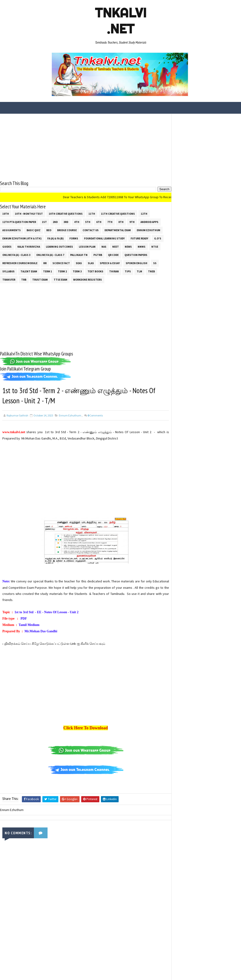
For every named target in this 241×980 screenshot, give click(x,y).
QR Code (113, 255)
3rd (66, 222)
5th (88, 222)
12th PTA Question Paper (19, 222)
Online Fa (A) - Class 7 (50, 255)
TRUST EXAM (40, 279)
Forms (74, 238)
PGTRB (98, 255)
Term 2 (62, 271)
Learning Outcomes (59, 246)
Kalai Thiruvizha (29, 246)
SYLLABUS (8, 271)
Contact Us (91, 230)
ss (155, 263)
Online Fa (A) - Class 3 (16, 255)
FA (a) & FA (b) (55, 238)
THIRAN (114, 271)
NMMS (142, 246)
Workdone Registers (88, 279)
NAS (104, 246)
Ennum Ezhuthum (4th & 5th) (22, 238)
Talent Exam (29, 271)
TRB (24, 279)
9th (132, 222)
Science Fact (61, 263)
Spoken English (137, 263)
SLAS (91, 263)
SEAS (79, 263)
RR (45, 263)
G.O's (158, 238)
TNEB (151, 271)
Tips (128, 271)
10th (6, 214)
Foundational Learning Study (104, 238)
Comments (95, 416)
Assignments (12, 230)
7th (110, 222)
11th (92, 214)
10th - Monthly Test (29, 214)
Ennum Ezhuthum (149, 230)
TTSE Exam (60, 279)
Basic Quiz (34, 230)
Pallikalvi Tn (79, 255)
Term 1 (48, 271)
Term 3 (77, 271)
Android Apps (149, 222)
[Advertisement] (84, 147)
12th (144, 214)
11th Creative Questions (118, 214)
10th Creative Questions (66, 214)
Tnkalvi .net (121, 21)
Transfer (9, 279)
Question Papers (136, 255)
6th (99, 222)
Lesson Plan (87, 246)
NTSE (155, 246)
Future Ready (139, 238)
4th (77, 222)
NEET (116, 246)
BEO (49, 230)
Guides (7, 246)
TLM (139, 271)
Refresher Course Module (20, 263)
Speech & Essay (110, 263)
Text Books (95, 271)
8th (121, 222)
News (128, 246)
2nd (55, 222)
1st (44, 222)
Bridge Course (67, 230)
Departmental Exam (118, 230)
